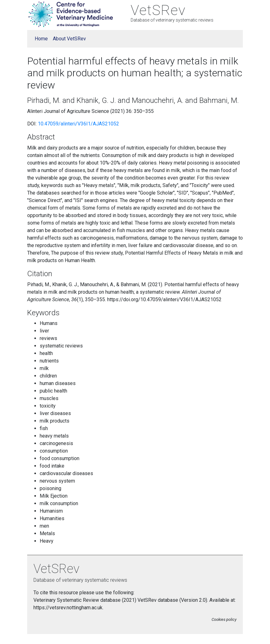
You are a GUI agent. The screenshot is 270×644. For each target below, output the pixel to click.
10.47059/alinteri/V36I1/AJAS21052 (78, 124)
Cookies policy (224, 619)
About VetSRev (69, 39)
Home (41, 39)
